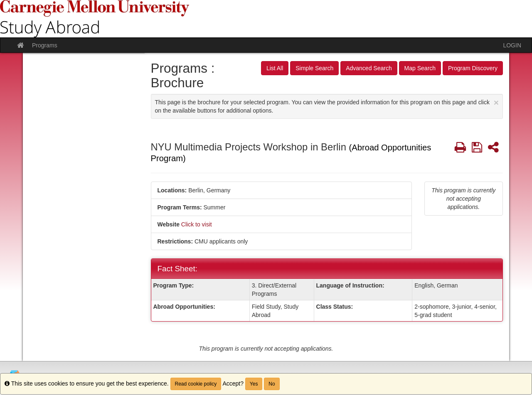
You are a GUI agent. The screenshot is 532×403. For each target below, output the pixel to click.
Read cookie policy (196, 384)
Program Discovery (473, 68)
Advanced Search (369, 68)
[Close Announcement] (496, 102)
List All (275, 68)
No (272, 384)
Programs (45, 45)
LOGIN (512, 45)
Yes (254, 384)
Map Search (420, 68)
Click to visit (197, 224)
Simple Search (314, 68)
